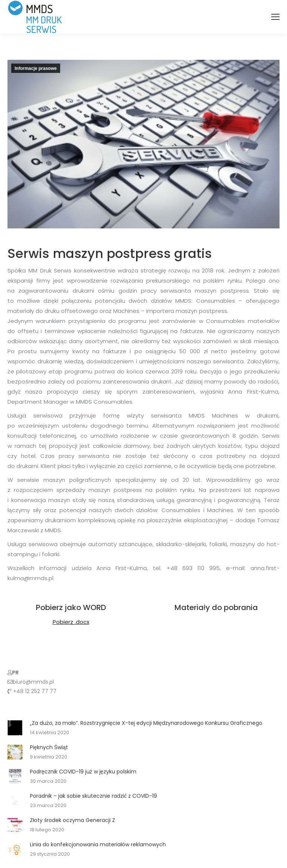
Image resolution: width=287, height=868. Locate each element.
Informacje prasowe (36, 68)
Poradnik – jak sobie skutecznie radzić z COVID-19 (93, 796)
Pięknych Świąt (49, 747)
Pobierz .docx (71, 622)
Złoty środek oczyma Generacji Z (72, 820)
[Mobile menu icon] (275, 17)
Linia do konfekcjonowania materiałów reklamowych (98, 844)
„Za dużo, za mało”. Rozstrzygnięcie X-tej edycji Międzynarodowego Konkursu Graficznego (146, 723)
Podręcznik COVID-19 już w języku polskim (83, 772)
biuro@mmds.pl (33, 682)
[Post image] (15, 728)
